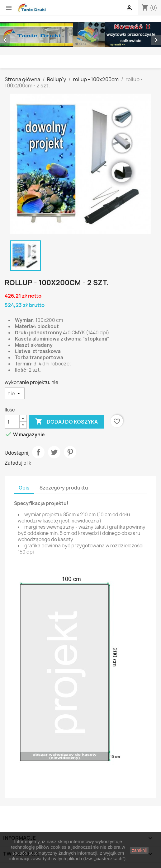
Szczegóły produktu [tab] (64, 488)
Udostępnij (38, 452)
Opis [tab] (24, 488)
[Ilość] (12, 422)
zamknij (139, 850)
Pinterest (70, 452)
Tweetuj (54, 452)
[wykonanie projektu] (15, 393)
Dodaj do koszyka (66, 422)
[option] (80, 35)
